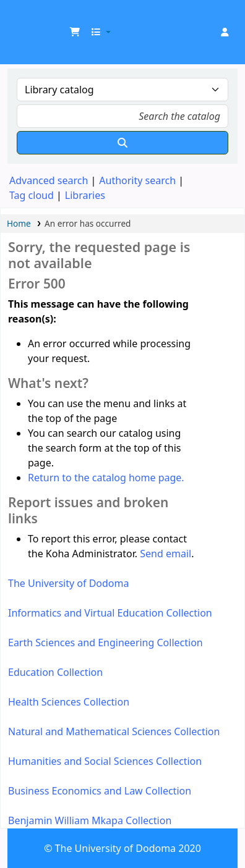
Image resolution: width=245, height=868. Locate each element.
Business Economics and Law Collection (100, 791)
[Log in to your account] (225, 32)
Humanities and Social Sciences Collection (105, 761)
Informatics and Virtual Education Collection (110, 613)
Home (19, 223)
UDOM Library (23, 18)
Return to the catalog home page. (106, 478)
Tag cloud (32, 195)
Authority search (137, 180)
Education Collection (55, 672)
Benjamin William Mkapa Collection (90, 820)
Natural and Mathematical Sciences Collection (114, 731)
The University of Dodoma (69, 583)
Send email (165, 554)
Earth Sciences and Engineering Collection (105, 643)
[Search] (123, 143)
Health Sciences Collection (69, 702)
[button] (75, 32)
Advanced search (49, 180)
